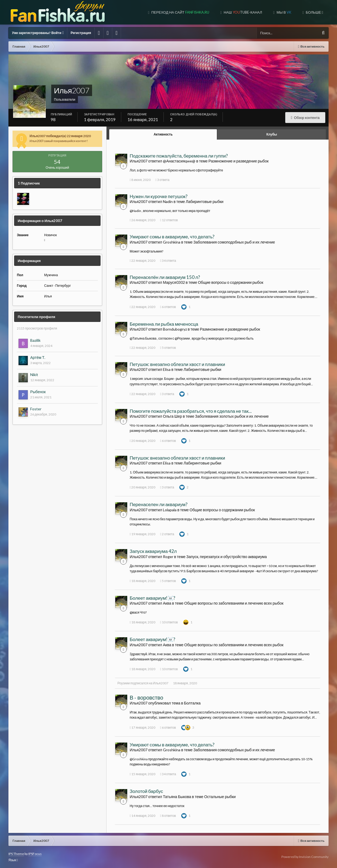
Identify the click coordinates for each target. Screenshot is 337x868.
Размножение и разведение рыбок (239, 161)
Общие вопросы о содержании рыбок (230, 282)
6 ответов (168, 307)
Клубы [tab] (272, 134)
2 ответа (167, 534)
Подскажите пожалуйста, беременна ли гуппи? (179, 156)
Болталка (192, 703)
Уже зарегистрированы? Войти (38, 33)
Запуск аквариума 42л (153, 551)
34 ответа (168, 261)
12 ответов (169, 220)
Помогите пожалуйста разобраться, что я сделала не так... (191, 411)
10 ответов (169, 622)
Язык (13, 860)
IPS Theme (16, 854)
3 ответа (162, 180)
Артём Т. (38, 357)
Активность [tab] (163, 134)
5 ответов (168, 348)
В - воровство (146, 697)
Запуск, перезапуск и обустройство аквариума (227, 557)
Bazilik (35, 340)
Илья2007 (160, 683)
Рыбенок (38, 392)
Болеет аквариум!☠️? (152, 598)
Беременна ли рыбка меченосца (164, 324)
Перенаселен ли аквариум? (159, 504)
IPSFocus (35, 854)
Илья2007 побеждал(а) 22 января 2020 (60, 136)
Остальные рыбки (220, 797)
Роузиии (124, 683)
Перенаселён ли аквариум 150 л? (165, 277)
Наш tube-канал (242, 12)
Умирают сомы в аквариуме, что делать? (172, 237)
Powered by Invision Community (305, 857)
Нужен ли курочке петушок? (159, 196)
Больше (314, 12)
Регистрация (81, 33)
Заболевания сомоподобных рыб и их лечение (234, 242)
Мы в (283, 12)
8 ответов (168, 816)
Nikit (34, 375)
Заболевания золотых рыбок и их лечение (232, 416)
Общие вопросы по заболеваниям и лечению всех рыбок (234, 603)
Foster (36, 409)
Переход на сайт (180, 12)
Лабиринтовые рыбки (205, 201)
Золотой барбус (146, 791)
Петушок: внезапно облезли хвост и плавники (177, 364)
